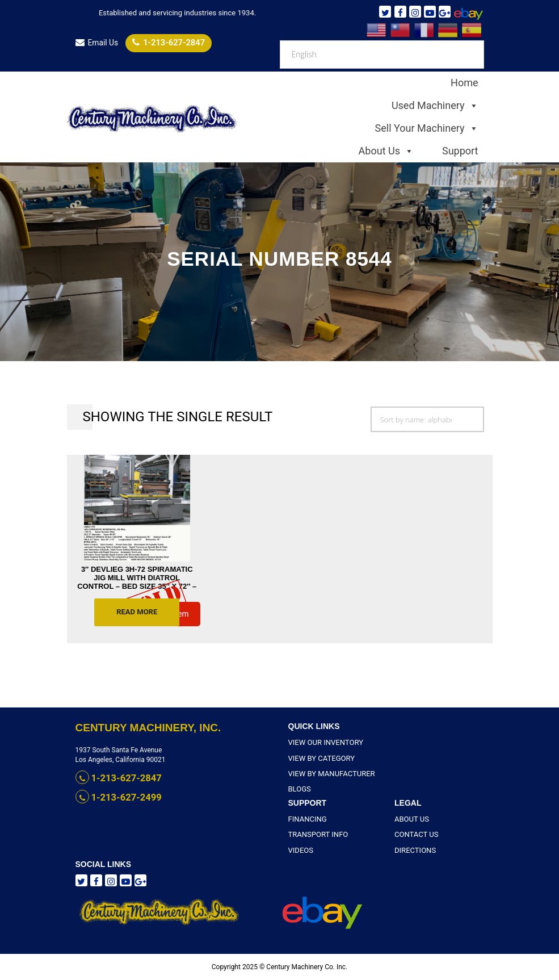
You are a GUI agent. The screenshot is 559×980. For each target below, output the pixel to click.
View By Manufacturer (328, 773)
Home (464, 83)
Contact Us (415, 835)
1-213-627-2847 (163, 42)
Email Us (96, 43)
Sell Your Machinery (427, 128)
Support (460, 151)
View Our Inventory (323, 743)
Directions (413, 850)
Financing (306, 819)
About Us (386, 151)
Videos (300, 850)
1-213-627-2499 (113, 797)
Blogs (299, 789)
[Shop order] (427, 419)
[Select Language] (382, 55)
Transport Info (316, 835)
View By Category (319, 758)
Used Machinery (435, 106)
